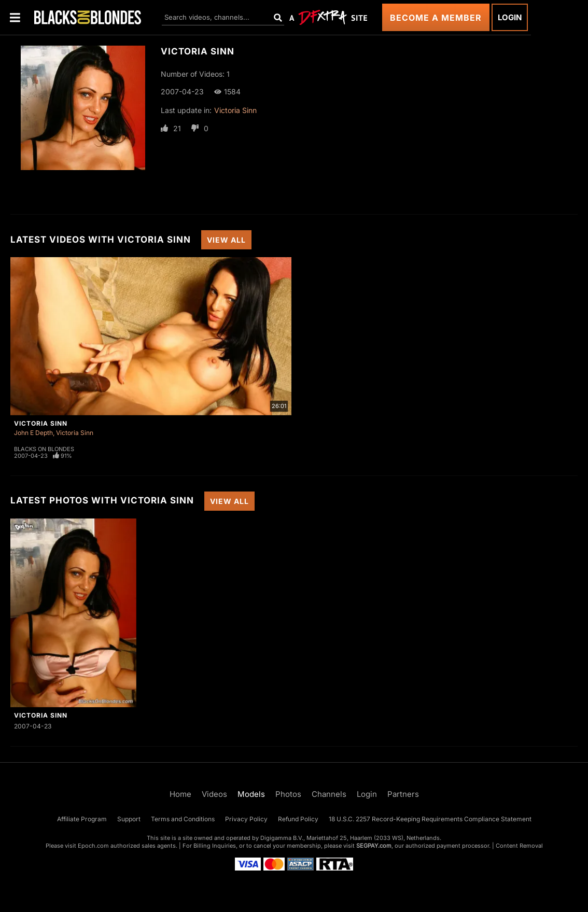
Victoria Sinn (235, 110)
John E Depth (33, 433)
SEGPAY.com (374, 846)
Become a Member (436, 18)
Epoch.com (93, 846)
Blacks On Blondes (44, 449)
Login (510, 17)
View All (226, 240)
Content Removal (519, 846)
